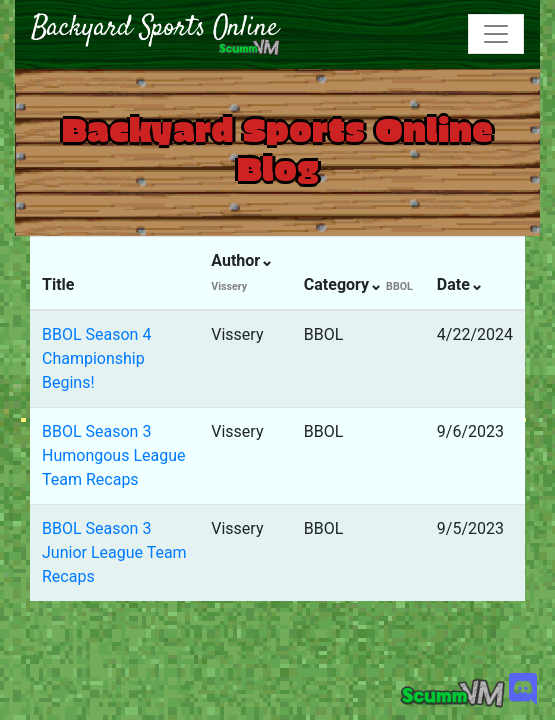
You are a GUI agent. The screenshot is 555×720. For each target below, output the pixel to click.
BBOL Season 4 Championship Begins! (96, 358)
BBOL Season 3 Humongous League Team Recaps (113, 455)
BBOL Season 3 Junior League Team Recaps (114, 552)
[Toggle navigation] (496, 34)
